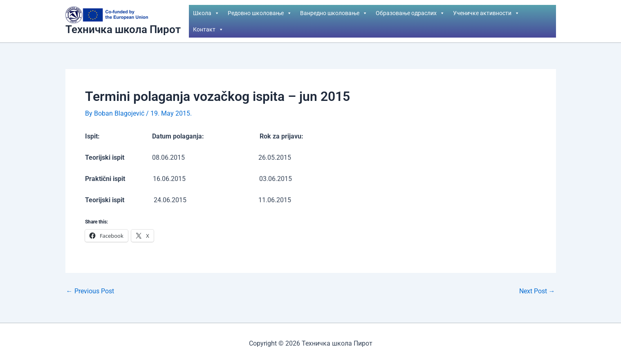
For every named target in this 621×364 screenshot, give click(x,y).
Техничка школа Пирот (123, 29)
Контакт (208, 29)
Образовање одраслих (410, 13)
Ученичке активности (486, 13)
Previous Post (90, 291)
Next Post (537, 291)
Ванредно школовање (334, 13)
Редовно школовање (260, 13)
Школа (206, 13)
